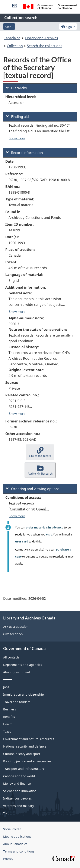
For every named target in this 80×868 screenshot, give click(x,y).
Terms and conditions (19, 851)
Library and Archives (42, 38)
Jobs (6, 687)
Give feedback (13, 634)
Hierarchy (16, 88)
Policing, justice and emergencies (27, 761)
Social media (12, 829)
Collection (15, 46)
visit (49, 534)
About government (17, 672)
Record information (24, 153)
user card (22, 541)
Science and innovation (20, 791)
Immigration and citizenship (24, 694)
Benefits (9, 717)
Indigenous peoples (17, 798)
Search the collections (45, 46)
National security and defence (25, 746)
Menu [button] (9, 27)
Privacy (8, 859)
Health (8, 724)
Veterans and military (19, 806)
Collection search (21, 18)
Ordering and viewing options (33, 489)
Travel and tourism (17, 702)
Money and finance (17, 783)
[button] (40, 452)
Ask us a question (16, 627)
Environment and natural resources (29, 739)
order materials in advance (45, 527)
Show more (17, 138)
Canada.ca (12, 38)
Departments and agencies (23, 665)
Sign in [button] (68, 27)
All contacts (11, 657)
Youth (7, 813)
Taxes (7, 732)
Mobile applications (17, 837)
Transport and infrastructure (24, 769)
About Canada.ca (15, 844)
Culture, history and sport (22, 754)
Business (10, 709)
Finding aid (17, 117)
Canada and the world (19, 776)
